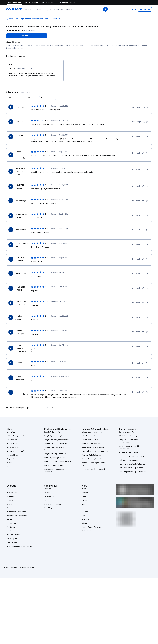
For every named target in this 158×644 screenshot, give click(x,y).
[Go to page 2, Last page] (47, 408)
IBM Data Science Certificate (55, 465)
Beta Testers (49, 496)
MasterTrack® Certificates (17, 516)
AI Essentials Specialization (92, 432)
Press (84, 489)
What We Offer (12, 493)
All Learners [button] (13, 98)
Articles (85, 516)
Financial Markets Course (91, 455)
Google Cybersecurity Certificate (57, 436)
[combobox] (72, 9)
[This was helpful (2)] (138, 122)
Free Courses (12, 542)
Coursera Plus (12, 508)
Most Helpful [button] (46, 98)
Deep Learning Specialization (93, 447)
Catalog (10, 504)
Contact (85, 512)
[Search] (105, 9)
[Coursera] (14, 9)
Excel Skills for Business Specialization (96, 451)
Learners (47, 489)
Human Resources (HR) (15, 451)
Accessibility (86, 508)
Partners (47, 493)
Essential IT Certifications (129, 453)
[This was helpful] (140, 136)
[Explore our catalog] (30, 9)
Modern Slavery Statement (92, 527)
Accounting (11, 432)
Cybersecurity (12, 440)
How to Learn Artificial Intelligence (132, 464)
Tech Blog (48, 508)
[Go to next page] (52, 408)
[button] (40, 9)
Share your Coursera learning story (20, 546)
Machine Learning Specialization (94, 459)
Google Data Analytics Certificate (57, 440)
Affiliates (85, 523)
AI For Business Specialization (93, 436)
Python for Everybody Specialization (96, 469)
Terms (84, 496)
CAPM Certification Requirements (132, 436)
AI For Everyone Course (91, 440)
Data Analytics (12, 444)
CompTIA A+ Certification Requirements (129, 441)
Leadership (11, 496)
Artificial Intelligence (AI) (16, 436)
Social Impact (12, 539)
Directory (85, 519)
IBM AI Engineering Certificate (55, 458)
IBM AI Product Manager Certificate (57, 461)
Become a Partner (13, 535)
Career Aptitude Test (127, 432)
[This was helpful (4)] (138, 107)
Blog (46, 500)
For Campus (11, 531)
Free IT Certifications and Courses (132, 456)
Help (83, 504)
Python (9, 463)
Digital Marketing (13, 447)
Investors (85, 493)
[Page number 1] (42, 408)
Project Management (15, 459)
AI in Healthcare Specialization (93, 444)
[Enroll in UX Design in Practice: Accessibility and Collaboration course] (27, 36)
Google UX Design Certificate (55, 454)
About (9, 489)
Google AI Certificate (52, 432)
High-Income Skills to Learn (129, 460)
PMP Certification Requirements (131, 468)
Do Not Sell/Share (88, 531)
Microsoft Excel (12, 455)
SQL (8, 467)
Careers (10, 500)
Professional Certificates (16, 512)
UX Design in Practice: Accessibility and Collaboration (70, 27)
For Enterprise (12, 523)
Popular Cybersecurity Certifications (133, 472)
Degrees (10, 519)
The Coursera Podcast (53, 504)
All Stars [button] (29, 98)
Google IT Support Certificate (55, 444)
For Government (13, 527)
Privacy (84, 500)
